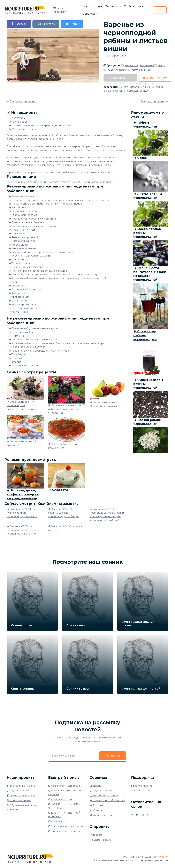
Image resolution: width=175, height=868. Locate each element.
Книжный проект (19, 801)
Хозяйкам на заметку (104, 796)
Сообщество (132, 7)
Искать (96, 786)
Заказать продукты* (121, 78)
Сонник (96, 810)
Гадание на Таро (101, 815)
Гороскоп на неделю (21, 786)
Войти (160, 10)
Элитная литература (21, 796)
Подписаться (112, 756)
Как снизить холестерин (66, 831)
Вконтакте (47, 24)
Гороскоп (97, 805)
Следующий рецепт (153, 101)
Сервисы (89, 14)
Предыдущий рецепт (23, 101)
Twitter (75, 24)
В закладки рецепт (156, 78)
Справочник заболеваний (107, 801)
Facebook (19, 24)
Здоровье (112, 7)
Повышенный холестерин (67, 826)
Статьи (95, 7)
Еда (82, 7)
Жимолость (58, 821)
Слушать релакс (18, 791)
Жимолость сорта (62, 799)
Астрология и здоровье (65, 786)
